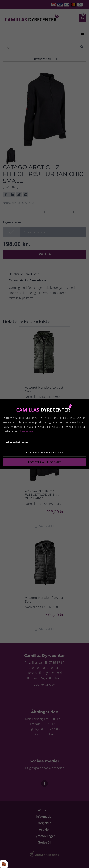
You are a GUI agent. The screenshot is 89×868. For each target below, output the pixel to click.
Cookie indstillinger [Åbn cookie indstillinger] (15, 443)
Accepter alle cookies (44, 462)
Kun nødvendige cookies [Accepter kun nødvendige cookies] (44, 452)
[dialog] (44, 434)
